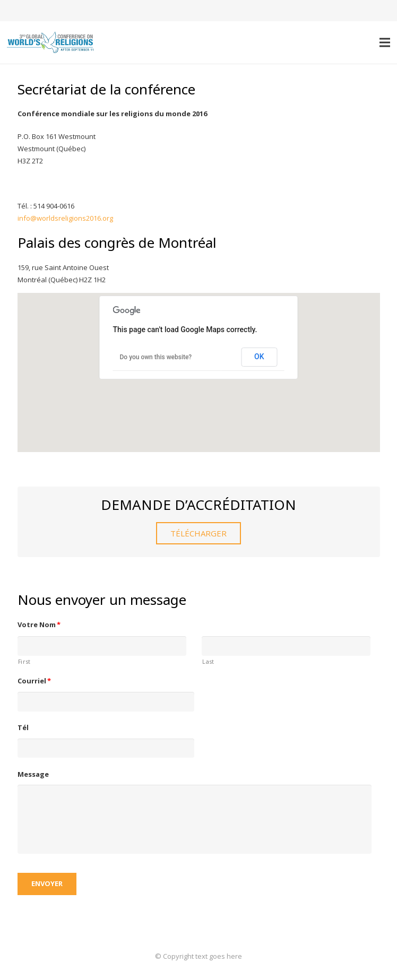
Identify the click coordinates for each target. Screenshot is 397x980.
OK (259, 357)
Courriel (34, 681)
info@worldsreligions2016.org (65, 218)
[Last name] (286, 646)
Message (33, 774)
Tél (23, 728)
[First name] (102, 646)
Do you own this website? (156, 357)
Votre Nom (39, 625)
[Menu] (385, 42)
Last (208, 662)
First (24, 662)
